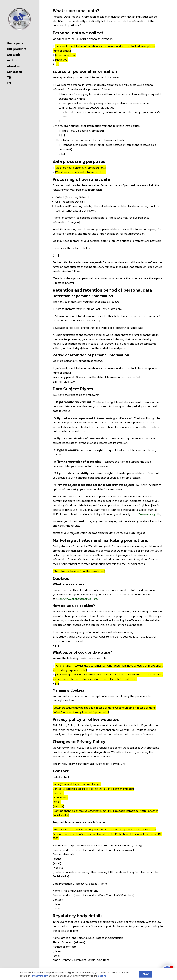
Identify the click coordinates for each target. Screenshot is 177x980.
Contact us (15, 72)
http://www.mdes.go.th (146, 514)
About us (14, 67)
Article (12, 61)
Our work (13, 55)
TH (9, 78)
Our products (17, 50)
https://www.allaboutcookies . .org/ (77, 599)
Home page (15, 44)
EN (9, 84)
